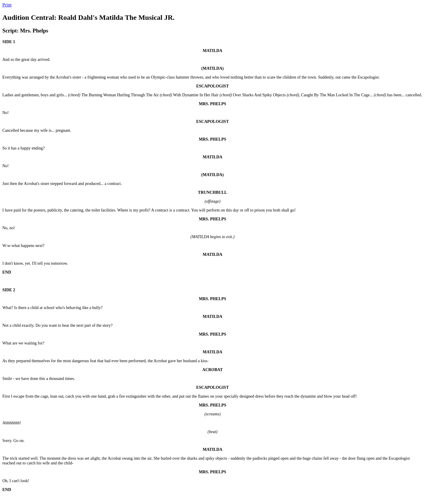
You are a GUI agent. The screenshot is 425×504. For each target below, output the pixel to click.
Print (7, 5)
